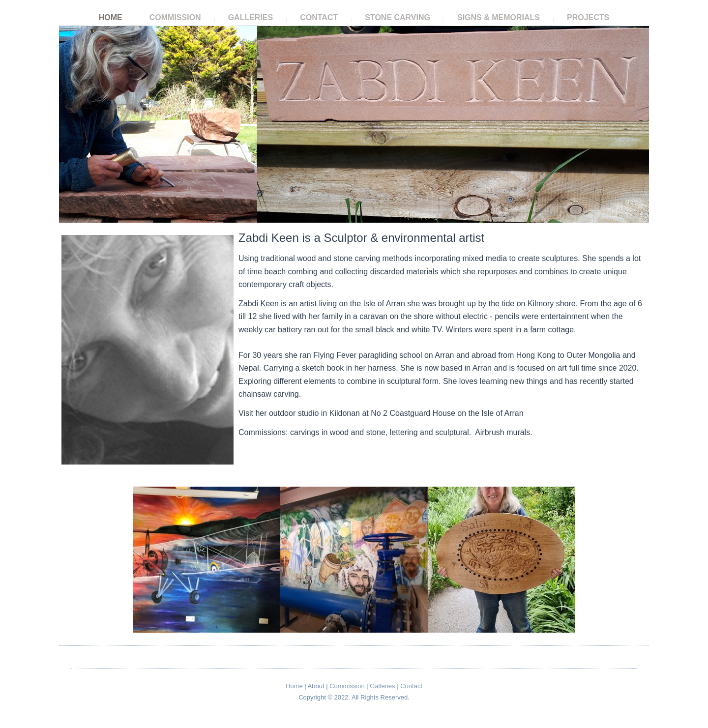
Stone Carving (398, 17)
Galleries (251, 17)
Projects (588, 17)
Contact (319, 17)
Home (111, 17)
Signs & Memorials (499, 17)
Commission (175, 17)
